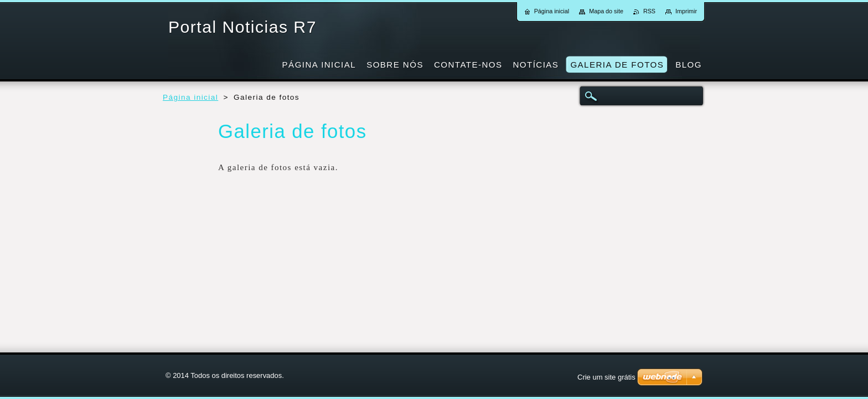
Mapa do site (606, 11)
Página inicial (190, 97)
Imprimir (686, 11)
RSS (649, 11)
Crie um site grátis (606, 377)
